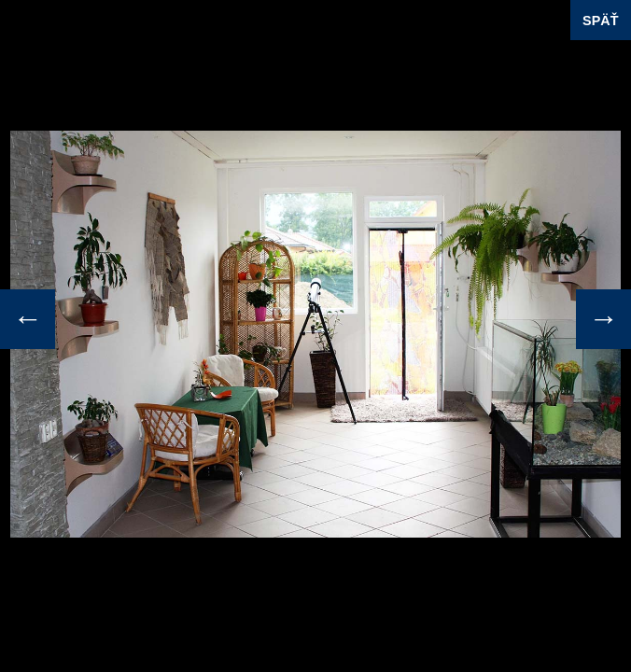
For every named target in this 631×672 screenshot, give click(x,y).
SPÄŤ (600, 21)
